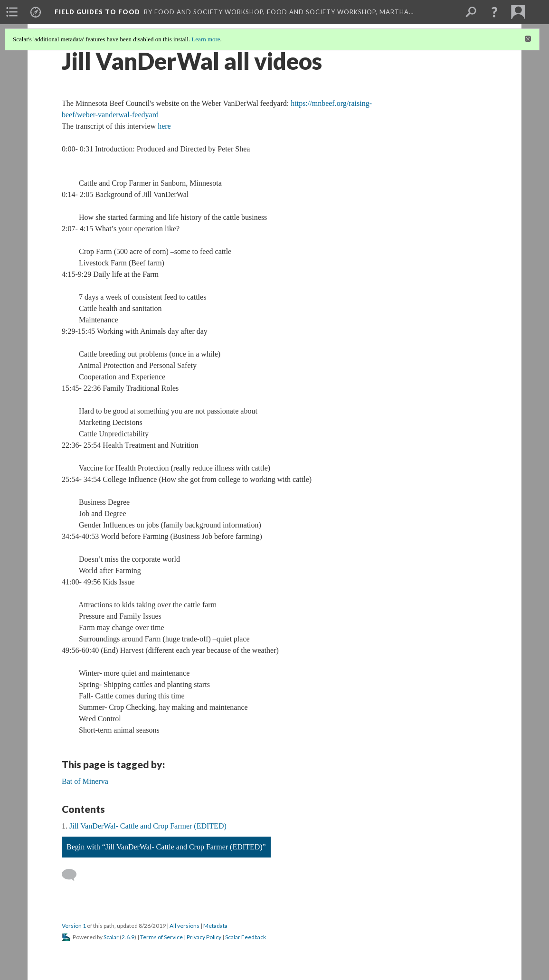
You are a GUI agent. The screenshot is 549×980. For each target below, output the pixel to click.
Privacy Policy (204, 937)
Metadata (215, 926)
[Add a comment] (73, 875)
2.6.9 (128, 937)
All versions (185, 926)
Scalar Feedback (246, 937)
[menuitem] (12, 12)
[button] (494, 12)
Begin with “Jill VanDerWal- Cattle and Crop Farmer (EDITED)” (166, 847)
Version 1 (74, 926)
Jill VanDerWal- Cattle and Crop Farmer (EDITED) (148, 826)
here (164, 126)
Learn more (206, 39)
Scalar (111, 937)
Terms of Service (161, 937)
